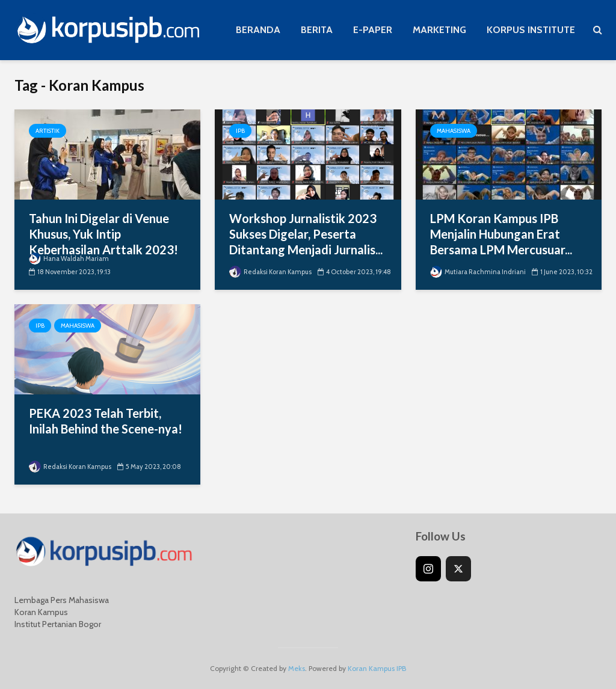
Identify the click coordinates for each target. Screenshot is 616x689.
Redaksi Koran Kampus (270, 272)
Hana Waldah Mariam (69, 259)
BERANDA (258, 30)
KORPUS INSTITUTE (531, 30)
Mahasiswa (454, 131)
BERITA (317, 30)
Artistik (48, 131)
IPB (240, 131)
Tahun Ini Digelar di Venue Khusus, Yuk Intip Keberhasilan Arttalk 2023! (103, 234)
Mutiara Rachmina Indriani (478, 272)
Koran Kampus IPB (377, 668)
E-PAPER (373, 30)
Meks (297, 668)
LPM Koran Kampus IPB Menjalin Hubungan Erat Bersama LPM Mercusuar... (501, 234)
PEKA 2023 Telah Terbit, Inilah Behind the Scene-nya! (106, 421)
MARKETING (439, 30)
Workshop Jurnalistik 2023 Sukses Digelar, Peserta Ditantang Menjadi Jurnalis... (306, 234)
